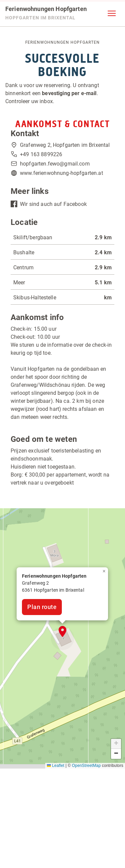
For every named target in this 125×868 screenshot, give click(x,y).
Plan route (42, 607)
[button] (112, 13)
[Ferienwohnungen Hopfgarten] (46, 13)
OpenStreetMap (86, 766)
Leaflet (56, 766)
